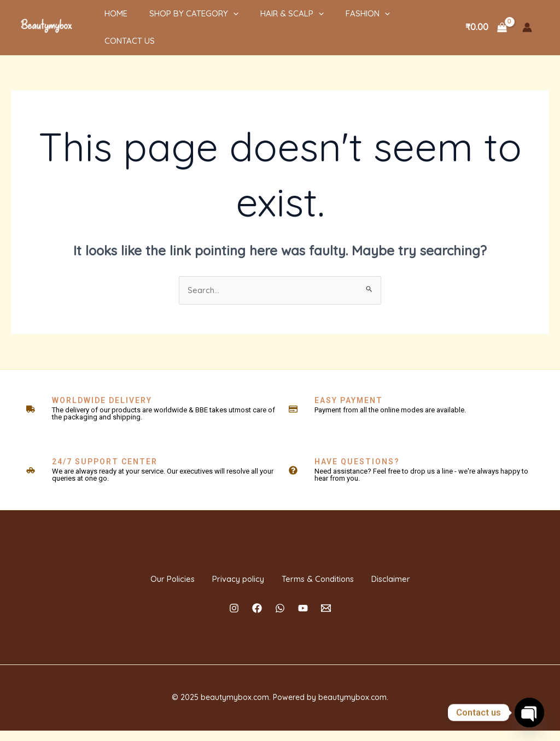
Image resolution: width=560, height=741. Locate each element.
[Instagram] (234, 619)
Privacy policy (227, 579)
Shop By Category (177, 21)
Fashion (340, 21)
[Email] (326, 619)
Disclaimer (423, 579)
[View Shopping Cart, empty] (486, 21)
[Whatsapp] (280, 619)
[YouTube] (303, 619)
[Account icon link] (527, 21)
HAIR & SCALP (270, 21)
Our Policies (140, 579)
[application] (217, 21)
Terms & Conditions (328, 579)
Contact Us (404, 21)
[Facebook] (257, 619)
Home (105, 21)
